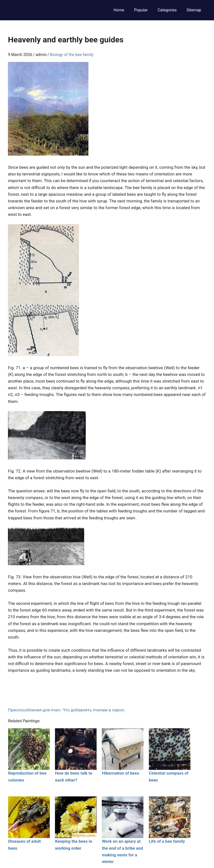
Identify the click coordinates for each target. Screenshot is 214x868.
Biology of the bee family (72, 55)
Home (119, 10)
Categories (167, 10)
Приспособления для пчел (34, 710)
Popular (141, 10)
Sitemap (194, 10)
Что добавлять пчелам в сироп (93, 710)
